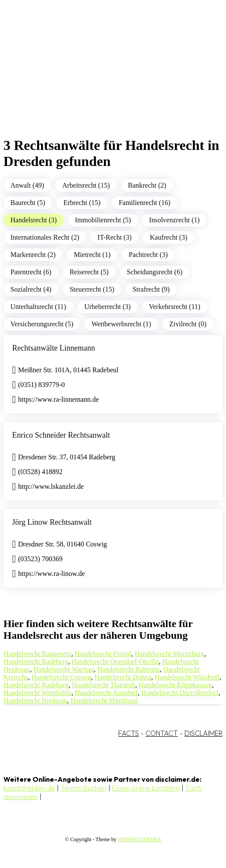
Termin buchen (84, 788)
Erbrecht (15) (82, 203)
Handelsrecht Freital (103, 654)
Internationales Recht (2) (45, 237)
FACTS (129, 733)
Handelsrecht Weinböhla (37, 693)
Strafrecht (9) (151, 289)
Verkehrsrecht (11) (175, 307)
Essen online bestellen (146, 788)
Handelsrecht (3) (34, 220)
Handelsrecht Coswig (61, 677)
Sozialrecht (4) (31, 289)
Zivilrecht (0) (188, 324)
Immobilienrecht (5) (103, 220)
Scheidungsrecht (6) (155, 272)
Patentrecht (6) (31, 272)
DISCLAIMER (203, 733)
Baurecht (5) (28, 203)
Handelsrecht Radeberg (36, 662)
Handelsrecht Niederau (35, 701)
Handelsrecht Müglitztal (104, 701)
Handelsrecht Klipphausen (175, 685)
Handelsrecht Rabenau (129, 669)
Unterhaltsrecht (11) (38, 307)
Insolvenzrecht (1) (174, 220)
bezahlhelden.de (29, 788)
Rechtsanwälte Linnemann (53, 348)
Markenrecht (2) (33, 255)
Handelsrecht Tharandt (103, 685)
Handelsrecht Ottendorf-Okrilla (115, 662)
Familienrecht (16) (145, 203)
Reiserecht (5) (89, 272)
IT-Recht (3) (115, 237)
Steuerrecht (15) (92, 289)
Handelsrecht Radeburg (36, 685)
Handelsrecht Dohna (123, 677)
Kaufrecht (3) (169, 237)
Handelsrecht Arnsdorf (106, 693)
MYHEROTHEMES (139, 839)
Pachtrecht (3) (148, 255)
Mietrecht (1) (92, 255)
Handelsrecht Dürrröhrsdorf (180, 693)
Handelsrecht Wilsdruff (187, 677)
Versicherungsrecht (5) (42, 324)
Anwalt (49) (27, 185)
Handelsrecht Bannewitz (37, 654)
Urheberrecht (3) (108, 307)
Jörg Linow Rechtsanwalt (52, 522)
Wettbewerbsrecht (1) (121, 324)
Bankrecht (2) (147, 185)
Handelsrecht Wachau (63, 669)
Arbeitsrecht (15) (86, 185)
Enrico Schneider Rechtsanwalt (61, 435)
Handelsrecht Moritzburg (169, 654)
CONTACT (162, 733)
